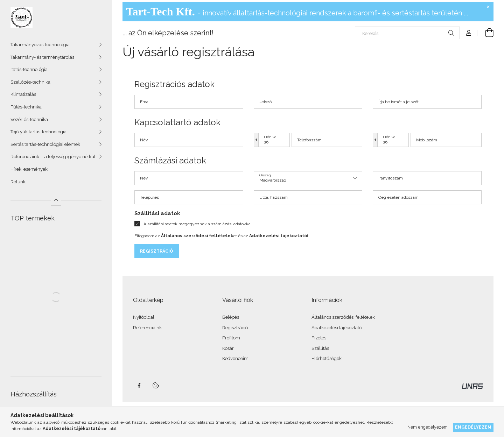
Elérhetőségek (327, 358)
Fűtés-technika (26, 107)
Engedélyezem (473, 427)
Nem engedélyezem (428, 427)
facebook (139, 386)
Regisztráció (157, 251)
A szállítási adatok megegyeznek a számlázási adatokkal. (198, 224)
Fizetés (319, 338)
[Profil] (469, 33)
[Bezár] (488, 7)
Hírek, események (29, 169)
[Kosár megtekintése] (485, 33)
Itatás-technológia (29, 69)
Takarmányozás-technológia (40, 45)
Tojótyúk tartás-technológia (38, 132)
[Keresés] (407, 33)
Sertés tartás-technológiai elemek (45, 144)
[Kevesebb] (56, 200)
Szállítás (320, 348)
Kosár (228, 348)
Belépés (231, 317)
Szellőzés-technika (30, 82)
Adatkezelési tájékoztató (337, 328)
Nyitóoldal (144, 317)
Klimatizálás (23, 94)
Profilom (231, 338)
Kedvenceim (235, 358)
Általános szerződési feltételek (343, 317)
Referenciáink (147, 328)
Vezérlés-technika (29, 119)
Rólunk (18, 182)
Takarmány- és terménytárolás (42, 57)
